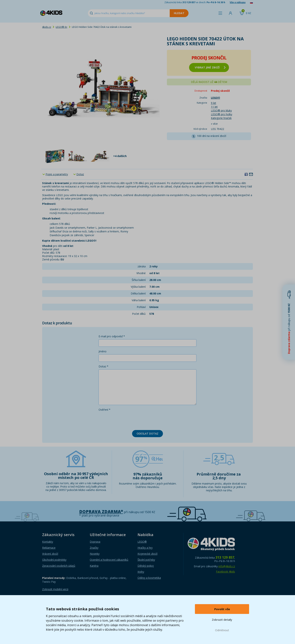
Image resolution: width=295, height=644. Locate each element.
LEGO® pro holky (222, 114)
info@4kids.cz (227, 566)
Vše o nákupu (238, 2)
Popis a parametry (57, 174)
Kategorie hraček (221, 118)
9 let (214, 103)
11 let (214, 107)
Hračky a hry (145, 548)
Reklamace (49, 548)
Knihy (141, 572)
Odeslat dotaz (147, 434)
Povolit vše (222, 609)
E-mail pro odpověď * (112, 336)
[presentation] (127, 420)
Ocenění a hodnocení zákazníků (109, 560)
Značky (94, 548)
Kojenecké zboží (147, 554)
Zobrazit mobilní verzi (55, 589)
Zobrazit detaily (222, 620)
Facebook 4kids (225, 572)
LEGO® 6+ (62, 27)
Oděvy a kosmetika (149, 578)
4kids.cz (47, 27)
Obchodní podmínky (54, 560)
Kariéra (94, 566)
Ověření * (105, 410)
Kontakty (48, 542)
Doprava (95, 542)
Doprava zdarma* (101, 512)
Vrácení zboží (50, 554)
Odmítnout (222, 630)
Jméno (103, 351)
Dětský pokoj (146, 566)
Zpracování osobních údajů (59, 566)
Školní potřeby (146, 560)
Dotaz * (103, 366)
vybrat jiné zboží (210, 67)
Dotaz (80, 174)
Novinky (95, 554)
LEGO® (142, 542)
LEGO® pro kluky (221, 110)
